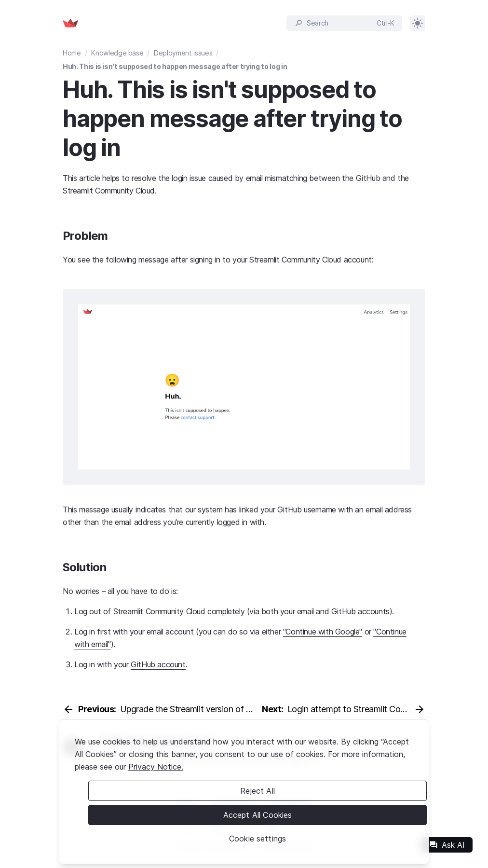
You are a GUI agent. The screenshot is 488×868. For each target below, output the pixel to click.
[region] (244, 792)
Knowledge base (117, 53)
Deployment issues (183, 53)
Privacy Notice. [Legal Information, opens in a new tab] (156, 767)
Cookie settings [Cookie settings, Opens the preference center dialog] (258, 839)
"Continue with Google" (323, 632)
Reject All (258, 791)
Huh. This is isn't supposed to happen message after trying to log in (175, 66)
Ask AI (447, 845)
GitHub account (158, 664)
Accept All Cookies (258, 815)
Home (72, 53)
